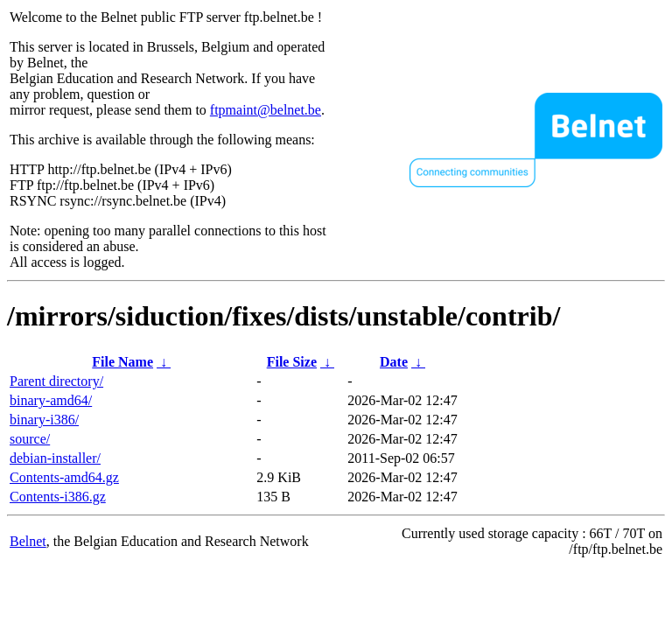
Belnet (28, 541)
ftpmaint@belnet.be (266, 110)
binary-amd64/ (51, 400)
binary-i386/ (44, 420)
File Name (122, 362)
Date (394, 362)
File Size (292, 362)
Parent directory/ (56, 381)
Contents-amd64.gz (64, 477)
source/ (30, 439)
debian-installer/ (55, 458)
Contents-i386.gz (58, 497)
